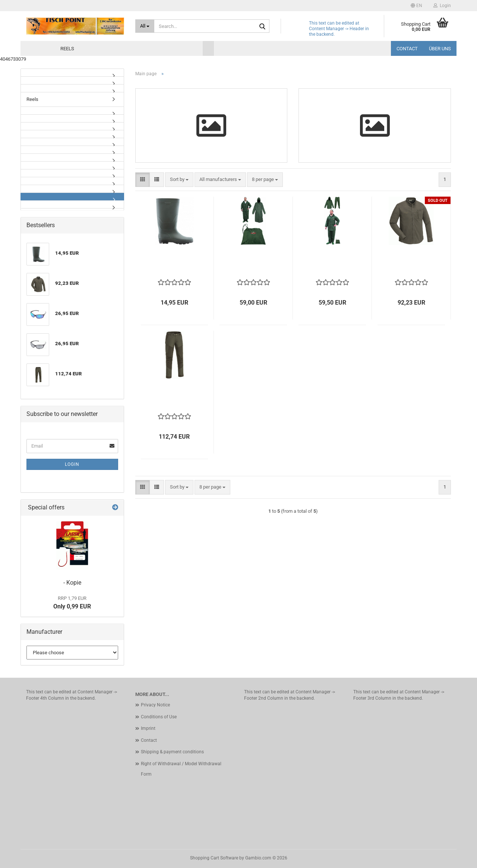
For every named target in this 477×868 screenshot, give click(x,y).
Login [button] (442, 6)
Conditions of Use (159, 717)
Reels (67, 49)
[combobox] (179, 180)
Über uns (440, 49)
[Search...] (145, 26)
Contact (407, 49)
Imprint (148, 728)
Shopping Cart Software (214, 858)
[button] (416, 6)
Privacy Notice (155, 705)
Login (72, 464)
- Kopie (72, 583)
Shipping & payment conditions (172, 752)
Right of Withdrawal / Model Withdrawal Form (181, 769)
